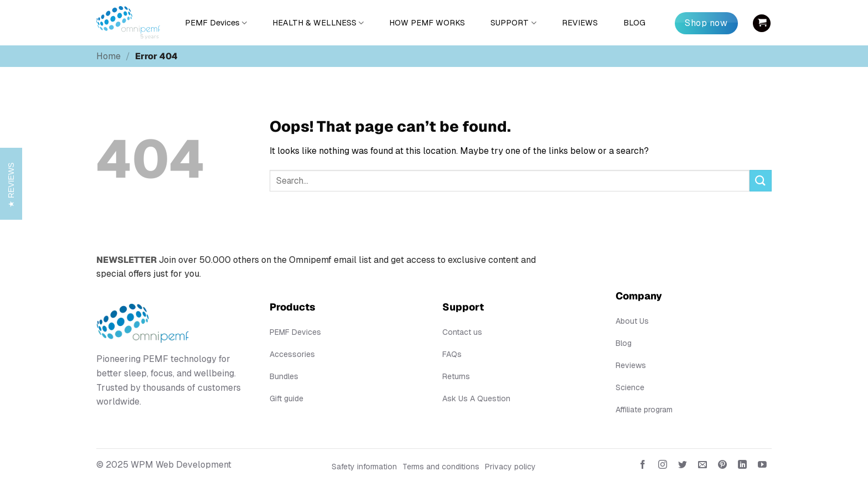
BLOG (634, 23)
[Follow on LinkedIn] (743, 467)
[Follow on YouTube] (763, 467)
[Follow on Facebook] (642, 467)
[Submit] (761, 181)
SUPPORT (513, 23)
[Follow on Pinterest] (723, 467)
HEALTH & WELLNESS (318, 23)
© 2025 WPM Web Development (164, 465)
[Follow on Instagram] (662, 467)
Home (108, 56)
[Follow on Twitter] (683, 467)
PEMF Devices (216, 23)
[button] (762, 23)
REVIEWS (580, 23)
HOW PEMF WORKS (427, 23)
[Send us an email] (703, 467)
